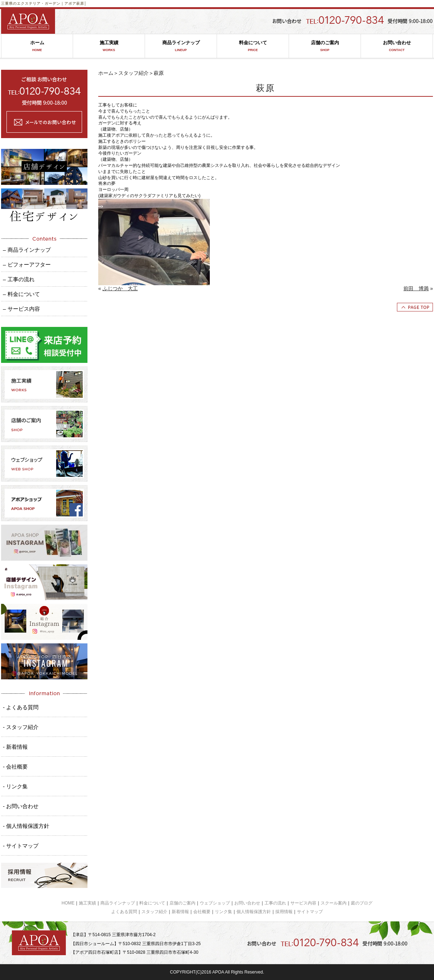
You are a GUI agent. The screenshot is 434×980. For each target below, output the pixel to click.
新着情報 (180, 912)
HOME (68, 903)
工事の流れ (275, 903)
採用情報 (284, 912)
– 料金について (21, 294)
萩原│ (82, 3)
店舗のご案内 (325, 46)
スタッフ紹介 (134, 73)
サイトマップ (310, 912)
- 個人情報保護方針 (26, 826)
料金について (253, 46)
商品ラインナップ (181, 46)
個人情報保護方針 (254, 912)
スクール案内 (334, 903)
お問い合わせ (397, 46)
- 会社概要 (15, 767)
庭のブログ (362, 903)
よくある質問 (124, 912)
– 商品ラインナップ (27, 250)
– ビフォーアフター (27, 265)
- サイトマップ (21, 846)
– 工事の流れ (19, 279)
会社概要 (202, 912)
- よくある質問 (21, 707)
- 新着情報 (15, 747)
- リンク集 (15, 786)
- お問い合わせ (21, 806)
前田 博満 (416, 288)
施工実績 (109, 46)
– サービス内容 (21, 309)
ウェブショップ (215, 903)
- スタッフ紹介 (21, 727)
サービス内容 (303, 903)
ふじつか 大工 (120, 288)
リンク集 (223, 912)
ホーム (37, 46)
